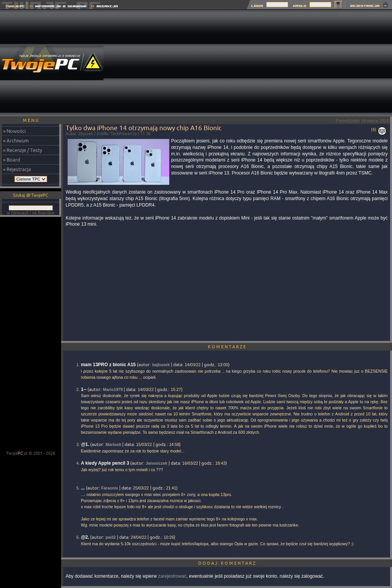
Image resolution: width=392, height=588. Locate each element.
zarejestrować (172, 576)
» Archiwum (16, 141)
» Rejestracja (17, 169)
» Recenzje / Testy (23, 150)
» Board (12, 160)
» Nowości (14, 131)
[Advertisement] (291, 63)
